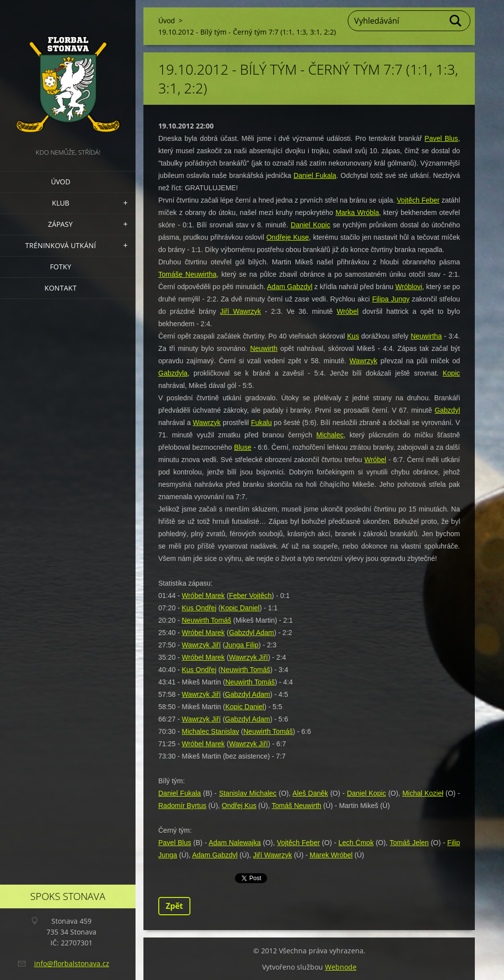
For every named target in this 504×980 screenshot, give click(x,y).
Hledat (456, 21)
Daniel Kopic (311, 225)
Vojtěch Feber (418, 200)
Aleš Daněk (310, 793)
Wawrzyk (364, 361)
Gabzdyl (447, 410)
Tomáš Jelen (409, 843)
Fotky (61, 267)
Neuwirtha (426, 336)
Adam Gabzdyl (290, 287)
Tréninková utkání (61, 245)
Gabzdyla (173, 373)
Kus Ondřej (199, 608)
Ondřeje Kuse (287, 237)
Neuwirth (264, 348)
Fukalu (261, 423)
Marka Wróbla (357, 213)
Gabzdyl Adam (252, 633)
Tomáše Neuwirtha (187, 274)
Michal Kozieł (423, 793)
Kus (353, 336)
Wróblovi (409, 287)
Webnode (341, 967)
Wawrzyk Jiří (201, 645)
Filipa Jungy (391, 299)
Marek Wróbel (331, 855)
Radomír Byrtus (182, 806)
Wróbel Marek (203, 596)
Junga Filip (242, 645)
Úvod (61, 182)
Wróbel (348, 311)
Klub (61, 203)
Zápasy (60, 224)
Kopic (451, 373)
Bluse (243, 447)
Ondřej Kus (239, 806)
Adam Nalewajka (235, 843)
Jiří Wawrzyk (241, 311)
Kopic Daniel (240, 608)
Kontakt (61, 288)
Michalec (330, 435)
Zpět (174, 906)
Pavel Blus (441, 138)
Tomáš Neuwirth (296, 806)
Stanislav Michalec (248, 793)
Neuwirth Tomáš (206, 620)
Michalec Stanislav (210, 731)
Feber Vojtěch (250, 596)
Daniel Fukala (315, 175)
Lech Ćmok (356, 843)
